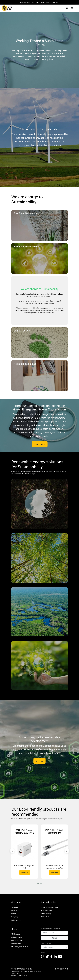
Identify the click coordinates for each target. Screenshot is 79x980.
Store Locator (16, 944)
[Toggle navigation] (76, 8)
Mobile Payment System (20, 947)
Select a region (46, 943)
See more (25, 872)
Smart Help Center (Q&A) (50, 907)
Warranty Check (47, 910)
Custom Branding (17, 940)
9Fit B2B (14, 910)
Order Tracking (46, 914)
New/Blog (15, 917)
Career (14, 914)
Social (43, 953)
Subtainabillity (16, 920)
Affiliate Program (17, 937)
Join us (39, 761)
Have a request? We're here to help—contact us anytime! (40, 2)
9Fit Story (15, 907)
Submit (54, 938)
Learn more (40, 444)
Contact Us (45, 917)
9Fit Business (16, 934)
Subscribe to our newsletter (51, 929)
